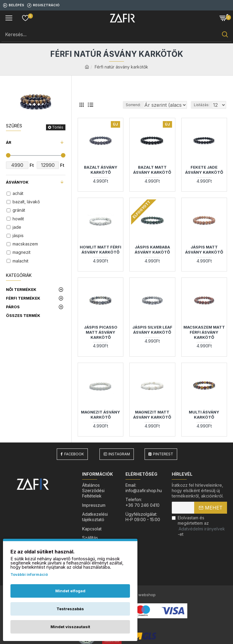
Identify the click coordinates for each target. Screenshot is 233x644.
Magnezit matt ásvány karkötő (152, 422)
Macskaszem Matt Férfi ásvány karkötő (204, 340)
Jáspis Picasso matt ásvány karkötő (101, 340)
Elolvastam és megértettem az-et (199, 533)
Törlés (58, 127)
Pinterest (163, 461)
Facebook (74, 461)
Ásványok (17, 182)
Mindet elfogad (70, 591)
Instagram (119, 461)
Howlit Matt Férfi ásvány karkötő (101, 257)
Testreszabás (70, 609)
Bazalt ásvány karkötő (101, 177)
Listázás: (202, 112)
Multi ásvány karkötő (204, 422)
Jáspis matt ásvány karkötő (204, 257)
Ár (9, 142)
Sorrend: (102, 112)
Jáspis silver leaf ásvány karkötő (152, 337)
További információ (29, 574)
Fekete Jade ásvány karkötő (204, 177)
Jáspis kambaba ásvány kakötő (152, 257)
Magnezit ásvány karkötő (101, 422)
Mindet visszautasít (70, 627)
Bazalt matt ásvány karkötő (152, 177)
